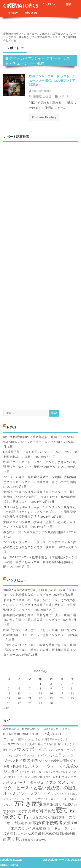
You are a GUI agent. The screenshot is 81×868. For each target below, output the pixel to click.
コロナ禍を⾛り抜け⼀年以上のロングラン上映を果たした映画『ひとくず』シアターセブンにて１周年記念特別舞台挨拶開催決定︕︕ (40, 512)
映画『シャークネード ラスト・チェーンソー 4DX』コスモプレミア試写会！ (52, 80)
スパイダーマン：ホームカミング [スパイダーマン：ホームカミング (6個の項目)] (37, 772)
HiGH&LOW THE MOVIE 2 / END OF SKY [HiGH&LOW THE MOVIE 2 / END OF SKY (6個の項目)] (25, 734)
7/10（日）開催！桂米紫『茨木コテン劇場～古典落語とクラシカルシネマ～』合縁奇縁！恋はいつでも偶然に (40, 482)
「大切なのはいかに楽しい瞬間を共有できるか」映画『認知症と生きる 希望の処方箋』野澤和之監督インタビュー (40, 650)
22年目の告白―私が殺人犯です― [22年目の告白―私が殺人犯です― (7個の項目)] (23, 729)
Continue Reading (44, 117)
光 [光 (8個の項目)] (30, 811)
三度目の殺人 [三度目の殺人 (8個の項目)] (52, 804)
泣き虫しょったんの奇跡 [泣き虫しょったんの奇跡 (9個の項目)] (22, 833)
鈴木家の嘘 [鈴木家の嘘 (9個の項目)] (51, 833)
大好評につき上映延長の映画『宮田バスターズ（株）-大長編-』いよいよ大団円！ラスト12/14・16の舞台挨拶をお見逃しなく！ (40, 497)
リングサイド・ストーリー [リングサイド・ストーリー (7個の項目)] (48, 799)
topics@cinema (42, 91)
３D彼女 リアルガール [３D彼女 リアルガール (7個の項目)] (33, 840)
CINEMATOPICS (21, 5)
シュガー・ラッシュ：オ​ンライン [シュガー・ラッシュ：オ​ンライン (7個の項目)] (30, 755)
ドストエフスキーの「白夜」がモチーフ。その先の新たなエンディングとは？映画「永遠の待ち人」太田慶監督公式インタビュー (40, 605)
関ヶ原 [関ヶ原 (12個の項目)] (13, 839)
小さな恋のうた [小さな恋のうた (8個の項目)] (40, 817)
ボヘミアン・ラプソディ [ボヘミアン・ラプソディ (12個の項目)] (27, 793)
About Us (31, 13)
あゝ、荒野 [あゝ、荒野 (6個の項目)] (17, 739)
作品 (68, 4)
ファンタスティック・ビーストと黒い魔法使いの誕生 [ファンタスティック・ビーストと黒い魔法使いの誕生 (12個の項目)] (40, 785)
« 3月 (6, 708)
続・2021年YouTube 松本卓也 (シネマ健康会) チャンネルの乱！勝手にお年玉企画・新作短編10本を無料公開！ (40, 562)
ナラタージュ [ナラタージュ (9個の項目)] (33, 782)
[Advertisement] (40, 272)
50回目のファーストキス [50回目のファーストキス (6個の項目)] (57, 729)
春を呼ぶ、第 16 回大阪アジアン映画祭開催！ (35, 532)
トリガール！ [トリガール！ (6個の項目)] (51, 777)
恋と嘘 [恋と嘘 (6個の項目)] (28, 823)
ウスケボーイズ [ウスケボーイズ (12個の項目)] (32, 749)
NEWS (12, 427)
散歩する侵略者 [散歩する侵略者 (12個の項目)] (48, 822)
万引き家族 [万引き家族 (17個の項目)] (28, 804)
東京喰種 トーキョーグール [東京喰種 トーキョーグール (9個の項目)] (53, 828)
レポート (13, 48)
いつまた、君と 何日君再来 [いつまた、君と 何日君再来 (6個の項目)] (39, 739)
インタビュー (50, 4)
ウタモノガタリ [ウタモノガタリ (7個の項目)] (57, 750)
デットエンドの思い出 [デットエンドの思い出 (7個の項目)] (30, 777)
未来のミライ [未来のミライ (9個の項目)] (21, 828)
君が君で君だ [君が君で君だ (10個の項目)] (43, 811)
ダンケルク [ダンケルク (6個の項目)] (62, 772)
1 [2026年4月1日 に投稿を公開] (40, 684)
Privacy (13, 13)
